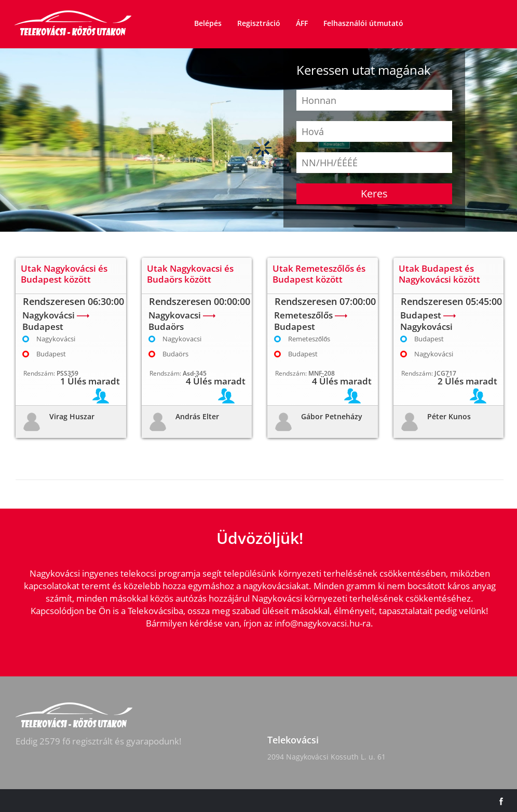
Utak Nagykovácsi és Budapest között (64, 274)
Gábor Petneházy (332, 416)
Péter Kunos (449, 416)
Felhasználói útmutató (363, 23)
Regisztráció (259, 23)
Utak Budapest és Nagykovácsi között (439, 274)
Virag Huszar (72, 416)
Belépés (208, 23)
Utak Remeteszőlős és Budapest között (319, 274)
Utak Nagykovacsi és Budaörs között (190, 274)
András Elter (197, 416)
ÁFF (302, 23)
